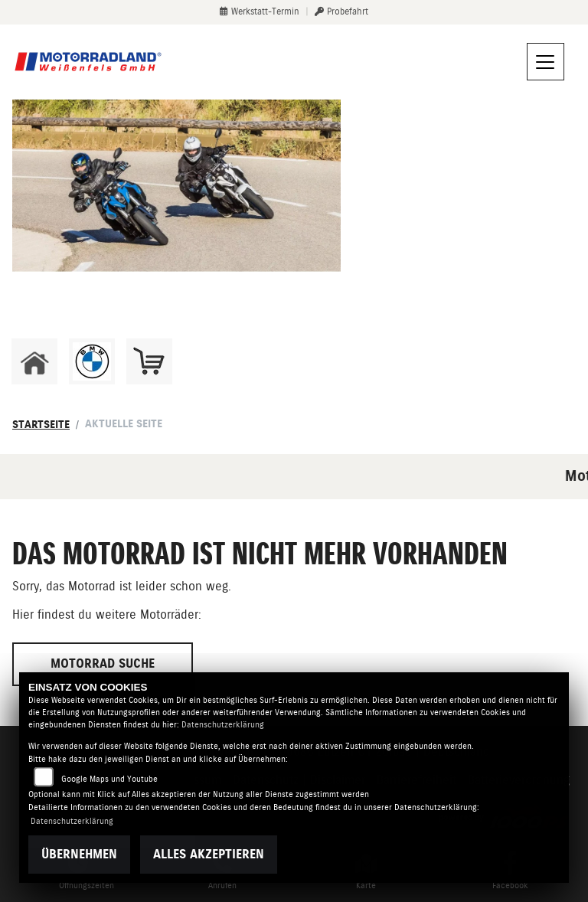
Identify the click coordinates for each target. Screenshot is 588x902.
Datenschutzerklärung (223, 725)
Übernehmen (79, 854)
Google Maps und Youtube (109, 779)
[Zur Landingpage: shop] (149, 361)
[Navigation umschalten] (546, 62)
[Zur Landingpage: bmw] (92, 361)
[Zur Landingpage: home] (34, 361)
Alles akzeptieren (209, 854)
